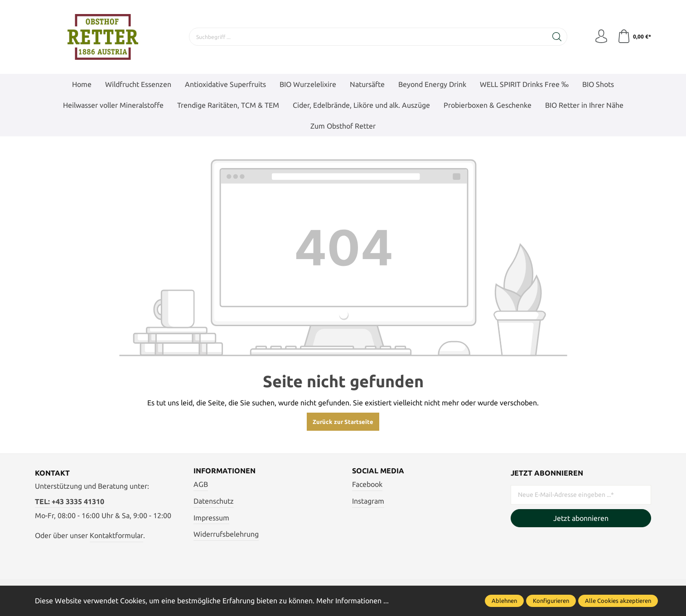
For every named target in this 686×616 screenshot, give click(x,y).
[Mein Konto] (601, 37)
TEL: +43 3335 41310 (70, 501)
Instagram (368, 501)
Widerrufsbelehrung (226, 534)
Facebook (367, 485)
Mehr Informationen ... (353, 601)
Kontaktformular (116, 535)
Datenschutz (214, 501)
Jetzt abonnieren (581, 518)
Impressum (211, 518)
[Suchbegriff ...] (368, 37)
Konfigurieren (551, 601)
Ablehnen (504, 601)
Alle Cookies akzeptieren (618, 601)
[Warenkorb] (634, 37)
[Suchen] (557, 37)
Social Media (378, 471)
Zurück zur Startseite (343, 422)
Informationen (225, 471)
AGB (201, 485)
